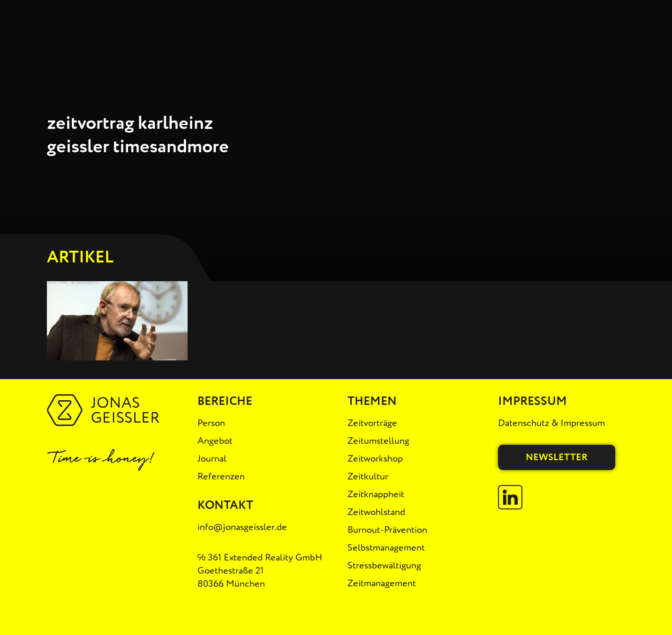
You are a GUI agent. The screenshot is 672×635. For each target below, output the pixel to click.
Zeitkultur (368, 476)
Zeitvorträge (372, 423)
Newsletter (557, 457)
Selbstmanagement (386, 548)
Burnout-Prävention (387, 530)
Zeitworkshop (375, 459)
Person (211, 423)
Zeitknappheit (376, 494)
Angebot (215, 441)
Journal (212, 459)
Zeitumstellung (378, 441)
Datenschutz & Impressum (551, 423)
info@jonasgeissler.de (242, 527)
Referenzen (221, 476)
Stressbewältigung (384, 565)
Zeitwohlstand (376, 512)
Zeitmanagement (382, 583)
